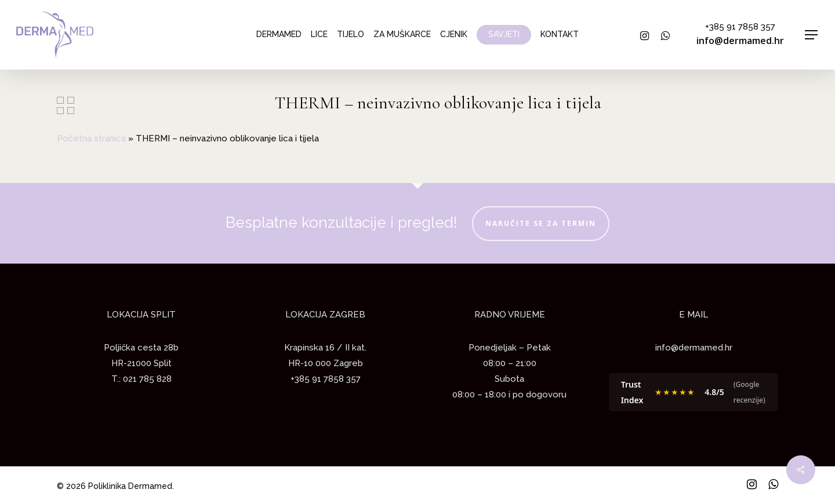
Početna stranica (91, 138)
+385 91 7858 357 (740, 27)
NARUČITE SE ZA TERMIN (541, 223)
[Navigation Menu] (812, 35)
